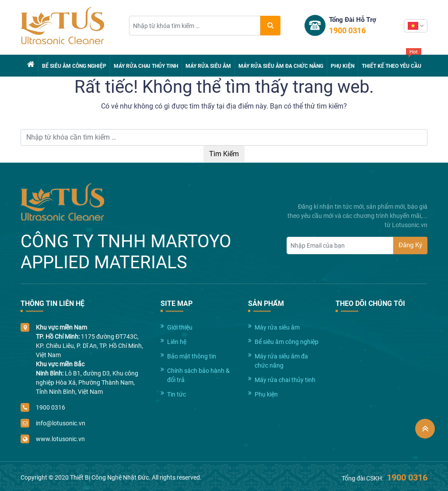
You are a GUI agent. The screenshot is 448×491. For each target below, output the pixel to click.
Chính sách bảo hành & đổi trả (198, 375)
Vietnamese (413, 26)
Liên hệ (177, 342)
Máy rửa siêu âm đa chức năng (281, 66)
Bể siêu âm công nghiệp (74, 66)
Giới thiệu (180, 327)
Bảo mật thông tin (192, 356)
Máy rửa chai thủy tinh (146, 66)
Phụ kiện (343, 66)
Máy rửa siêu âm (208, 66)
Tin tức (177, 394)
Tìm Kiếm (224, 154)
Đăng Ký (410, 245)
